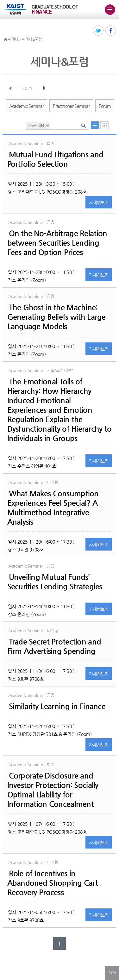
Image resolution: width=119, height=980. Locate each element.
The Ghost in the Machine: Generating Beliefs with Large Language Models (56, 317)
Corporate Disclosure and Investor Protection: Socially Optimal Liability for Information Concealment (53, 790)
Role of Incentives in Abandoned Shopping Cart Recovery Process (53, 883)
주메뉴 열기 (110, 9)
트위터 (99, 31)
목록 (95, 125)
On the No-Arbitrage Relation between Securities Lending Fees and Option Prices (57, 243)
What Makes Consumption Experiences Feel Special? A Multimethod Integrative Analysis (53, 508)
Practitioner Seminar (71, 106)
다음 (44, 88)
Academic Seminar (27, 106)
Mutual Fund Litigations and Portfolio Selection (55, 159)
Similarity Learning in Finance (57, 706)
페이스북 (111, 31)
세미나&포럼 (32, 39)
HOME (6, 39)
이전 (10, 88)
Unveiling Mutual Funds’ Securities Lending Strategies (55, 582)
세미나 (13, 39)
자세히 (99, 202)
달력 (104, 125)
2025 (28, 88)
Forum (105, 106)
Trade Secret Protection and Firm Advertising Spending (54, 646)
